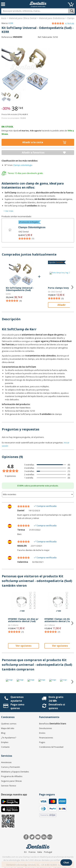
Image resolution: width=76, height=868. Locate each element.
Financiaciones (46, 738)
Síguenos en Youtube (38, 837)
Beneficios (53, 724)
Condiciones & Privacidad (51, 747)
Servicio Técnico (9, 786)
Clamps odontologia (23, 165)
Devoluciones (46, 728)
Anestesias (6, 762)
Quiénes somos (9, 724)
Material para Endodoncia (52, 18)
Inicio (4, 18)
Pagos (42, 742)
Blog (3, 733)
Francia (32, 852)
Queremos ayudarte (17, 699)
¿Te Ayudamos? (9, 738)
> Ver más (8, 211)
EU (25, 852)
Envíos (42, 733)
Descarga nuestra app (14, 795)
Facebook (26, 837)
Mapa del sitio (8, 728)
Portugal (48, 852)
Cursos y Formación (11, 767)
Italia (40, 852)
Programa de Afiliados (12, 776)
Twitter (32, 837)
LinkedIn (44, 837)
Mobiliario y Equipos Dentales (15, 772)
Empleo (5, 742)
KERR (11, 23)
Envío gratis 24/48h (56, 699)
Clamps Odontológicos (32, 227)
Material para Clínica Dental (23, 18)
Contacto (5, 747)
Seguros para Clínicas (11, 781)
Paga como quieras (17, 706)
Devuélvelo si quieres (57, 706)
